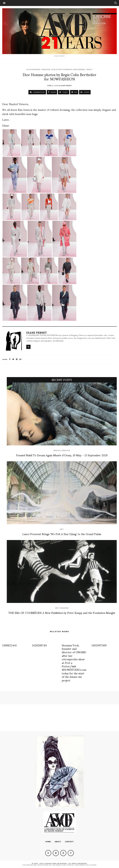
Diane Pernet (66, 85)
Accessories (33, 69)
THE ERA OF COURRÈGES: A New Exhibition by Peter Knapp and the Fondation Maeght (62, 613)
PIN (74, 92)
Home (48, 842)
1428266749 (39, 645)
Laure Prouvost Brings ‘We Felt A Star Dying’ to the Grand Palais (62, 534)
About (58, 842)
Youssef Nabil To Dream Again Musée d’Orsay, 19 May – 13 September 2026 (62, 455)
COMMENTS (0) (37, 92)
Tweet (89, 69)
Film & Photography (62, 69)
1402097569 (99, 645)
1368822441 (9, 645)
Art (62, 529)
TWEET (64, 92)
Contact (69, 842)
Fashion (46, 69)
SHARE (52, 92)
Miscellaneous (62, 450)
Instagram (79, 69)
